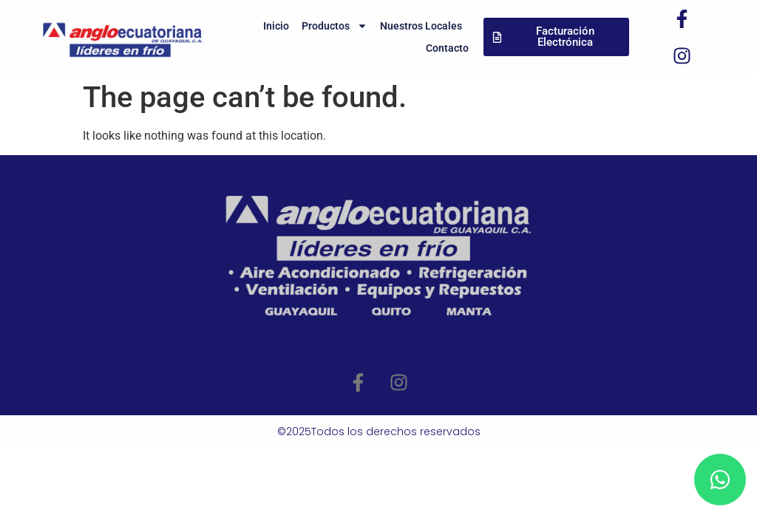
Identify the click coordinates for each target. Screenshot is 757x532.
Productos (335, 26)
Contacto (447, 48)
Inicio (276, 26)
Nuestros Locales (421, 26)
